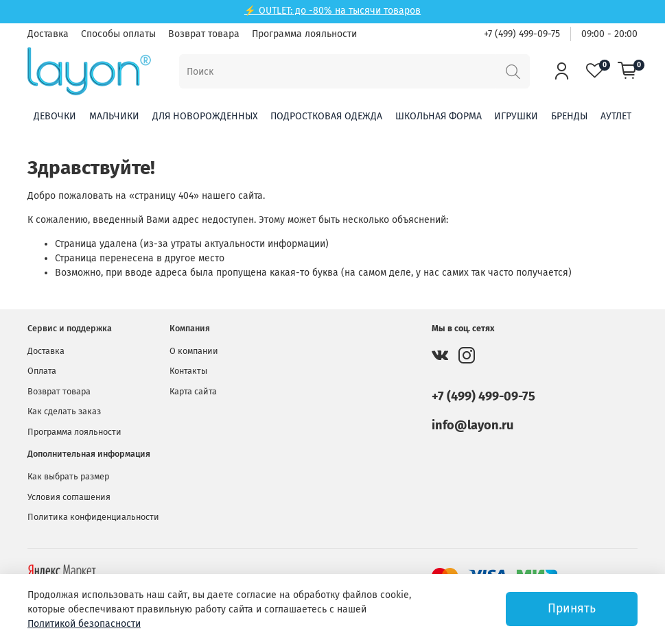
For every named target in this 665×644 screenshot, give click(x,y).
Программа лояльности (304, 34)
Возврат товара (204, 34)
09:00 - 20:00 (609, 34)
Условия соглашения (69, 497)
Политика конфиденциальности (93, 517)
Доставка (48, 34)
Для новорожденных (205, 116)
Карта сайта (193, 391)
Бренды (569, 116)
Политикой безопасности (84, 624)
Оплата (42, 371)
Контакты (188, 371)
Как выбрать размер (68, 476)
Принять (572, 609)
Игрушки (516, 116)
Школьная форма (439, 116)
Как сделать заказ (64, 411)
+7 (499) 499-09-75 (522, 34)
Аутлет (616, 116)
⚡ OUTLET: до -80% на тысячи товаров (332, 11)
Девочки (55, 116)
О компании (194, 351)
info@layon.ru (472, 425)
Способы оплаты (118, 34)
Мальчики (114, 116)
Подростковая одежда (326, 116)
